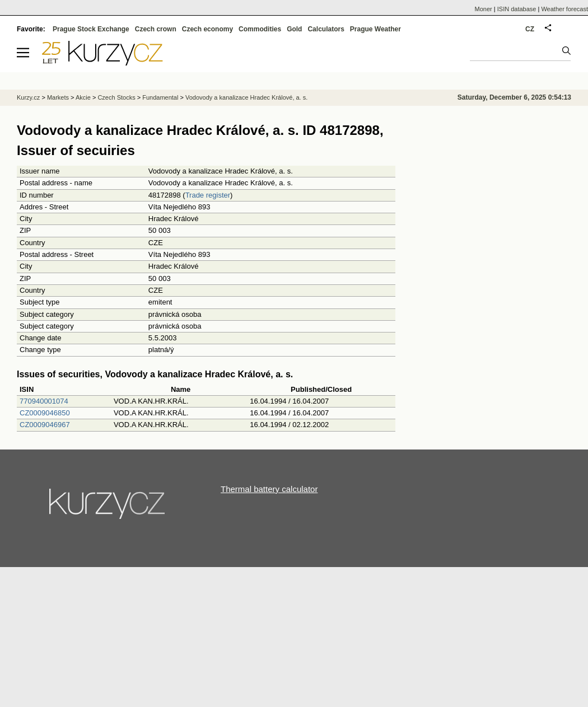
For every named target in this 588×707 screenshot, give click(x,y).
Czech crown (156, 29)
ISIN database (517, 9)
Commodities (260, 29)
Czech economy (207, 29)
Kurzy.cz (28, 97)
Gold (294, 29)
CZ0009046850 (45, 413)
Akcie (83, 97)
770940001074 (44, 401)
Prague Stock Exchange (91, 29)
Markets (58, 97)
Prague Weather (375, 29)
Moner (484, 9)
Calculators (326, 29)
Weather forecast (564, 9)
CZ (530, 29)
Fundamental (160, 97)
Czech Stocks (116, 97)
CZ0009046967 (45, 425)
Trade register (208, 195)
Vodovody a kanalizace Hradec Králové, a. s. (246, 97)
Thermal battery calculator (269, 489)
